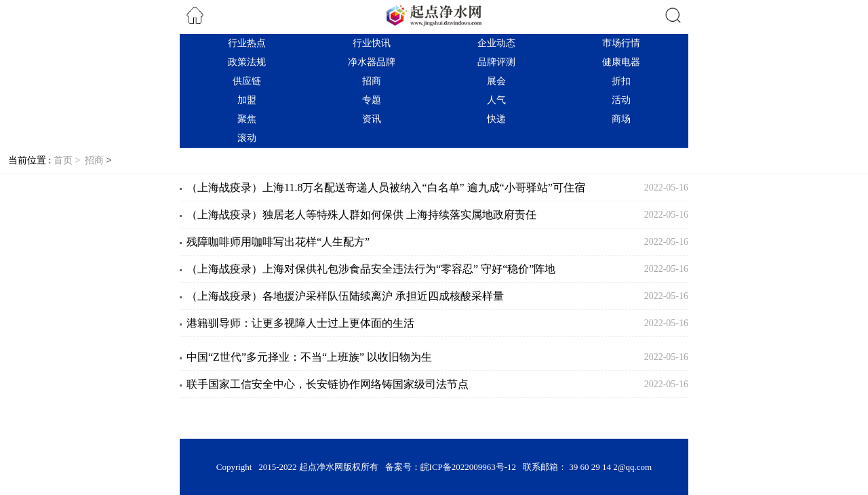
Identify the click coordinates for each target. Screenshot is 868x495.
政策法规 (247, 62)
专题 (372, 100)
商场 (621, 119)
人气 (496, 100)
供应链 (247, 81)
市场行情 (621, 43)
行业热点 (247, 43)
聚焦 (247, 119)
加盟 (247, 100)
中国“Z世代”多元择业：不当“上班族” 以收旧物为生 (309, 357)
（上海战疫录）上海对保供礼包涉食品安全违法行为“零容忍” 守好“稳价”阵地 (371, 269)
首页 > (68, 160)
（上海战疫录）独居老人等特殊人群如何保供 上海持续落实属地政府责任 (361, 215)
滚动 (247, 138)
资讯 (372, 119)
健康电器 (621, 62)
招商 (372, 81)
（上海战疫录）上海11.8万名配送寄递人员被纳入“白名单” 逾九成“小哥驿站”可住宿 (386, 187)
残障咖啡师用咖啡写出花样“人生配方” (278, 242)
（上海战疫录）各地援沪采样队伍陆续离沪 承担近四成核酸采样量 (345, 296)
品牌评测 (496, 62)
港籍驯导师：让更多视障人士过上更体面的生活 (300, 323)
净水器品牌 (372, 62)
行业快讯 (372, 43)
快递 (496, 119)
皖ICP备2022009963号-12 (469, 467)
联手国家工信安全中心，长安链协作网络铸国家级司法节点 (328, 384)
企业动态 (496, 43)
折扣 (621, 81)
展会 (496, 81)
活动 (621, 100)
